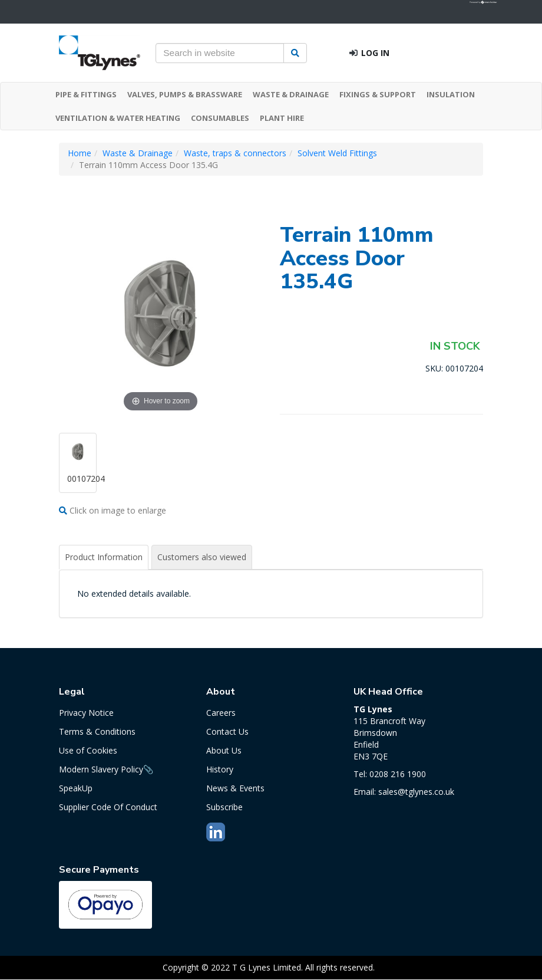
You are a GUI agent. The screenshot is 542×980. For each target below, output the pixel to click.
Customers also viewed (202, 557)
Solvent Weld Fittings (337, 153)
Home (80, 153)
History (220, 769)
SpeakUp (76, 788)
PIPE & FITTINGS (86, 94)
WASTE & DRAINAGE (291, 94)
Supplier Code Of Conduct (108, 807)
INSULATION (451, 94)
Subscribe (224, 807)
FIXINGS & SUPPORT (378, 94)
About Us (224, 750)
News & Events (235, 788)
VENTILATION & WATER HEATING (118, 118)
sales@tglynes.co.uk (416, 792)
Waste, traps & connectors (235, 153)
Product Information (104, 557)
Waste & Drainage (138, 153)
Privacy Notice (86, 713)
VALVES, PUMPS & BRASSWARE (185, 94)
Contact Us (227, 731)
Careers (221, 713)
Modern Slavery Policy (101, 769)
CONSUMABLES (220, 118)
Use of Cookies (88, 750)
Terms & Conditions (97, 731)
